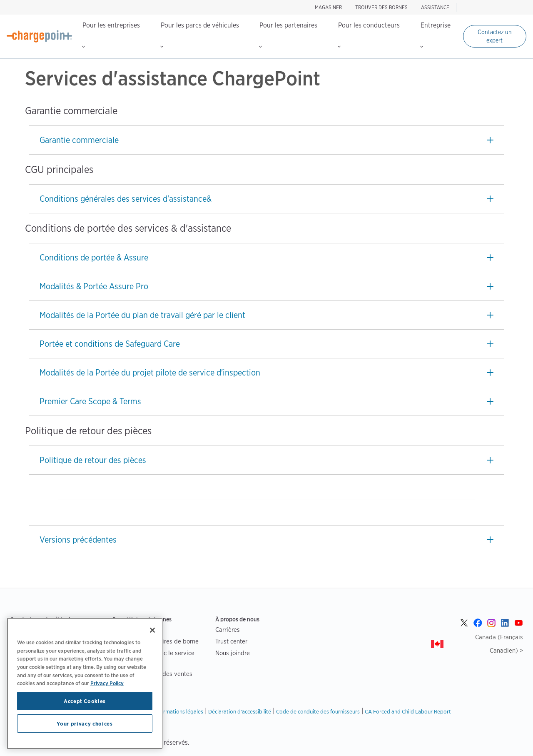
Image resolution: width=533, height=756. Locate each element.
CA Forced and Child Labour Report (408, 711)
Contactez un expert (495, 36)
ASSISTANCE (435, 7)
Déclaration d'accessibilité (240, 711)
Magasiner (328, 7)
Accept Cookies (85, 701)
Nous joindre (233, 653)
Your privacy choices (85, 723)
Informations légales (179, 711)
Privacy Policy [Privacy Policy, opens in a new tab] (107, 683)
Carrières (228, 630)
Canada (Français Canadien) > (499, 644)
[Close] (152, 630)
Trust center (231, 641)
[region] (85, 683)
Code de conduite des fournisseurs (318, 711)
